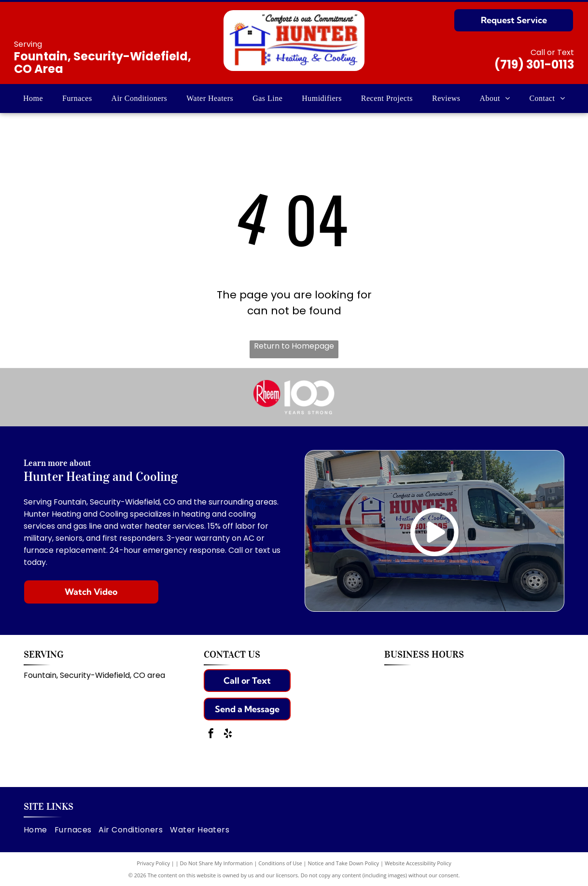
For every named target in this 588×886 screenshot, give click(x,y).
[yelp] (228, 735)
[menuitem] (33, 98)
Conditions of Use (280, 863)
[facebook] (211, 735)
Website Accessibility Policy (418, 863)
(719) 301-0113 (534, 64)
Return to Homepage (294, 346)
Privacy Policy (153, 863)
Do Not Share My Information (217, 863)
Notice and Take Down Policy (344, 863)
